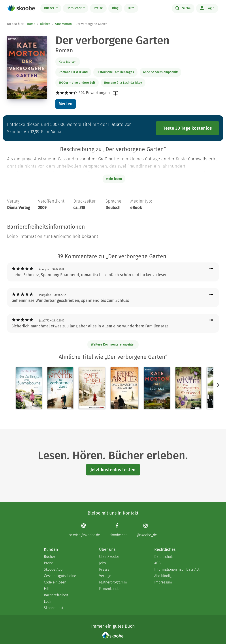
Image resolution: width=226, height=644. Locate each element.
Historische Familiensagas (115, 72)
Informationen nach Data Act (177, 569)
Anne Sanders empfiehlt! (160, 72)
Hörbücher (75, 8)
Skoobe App (53, 569)
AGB (157, 563)
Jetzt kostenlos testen (113, 470)
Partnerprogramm (113, 582)
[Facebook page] (118, 530)
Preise (98, 8)
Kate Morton (63, 24)
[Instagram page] (147, 530)
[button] (218, 385)
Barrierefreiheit (56, 595)
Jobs (102, 563)
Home (31, 24)
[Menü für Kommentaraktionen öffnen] (211, 269)
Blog (115, 8)
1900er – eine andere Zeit (77, 83)
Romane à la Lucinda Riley (123, 83)
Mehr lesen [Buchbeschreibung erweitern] (114, 179)
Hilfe (131, 8)
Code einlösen (55, 582)
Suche (183, 8)
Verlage (105, 576)
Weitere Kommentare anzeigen (113, 345)
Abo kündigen (165, 576)
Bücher (50, 8)
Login (207, 8)
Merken (65, 104)
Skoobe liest (54, 608)
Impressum (163, 582)
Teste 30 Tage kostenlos (187, 128)
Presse (104, 569)
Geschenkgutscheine (60, 576)
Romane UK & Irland (73, 72)
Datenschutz (164, 557)
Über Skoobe (109, 557)
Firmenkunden (110, 589)
